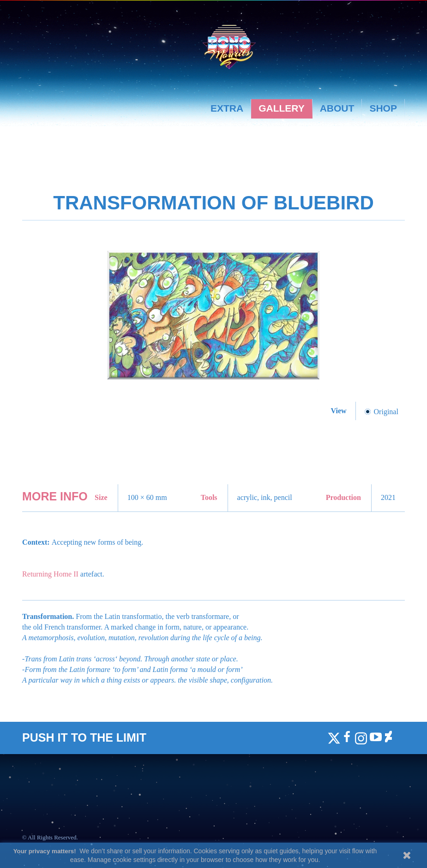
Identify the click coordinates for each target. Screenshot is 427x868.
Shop (383, 108)
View (340, 411)
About (337, 108)
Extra (227, 108)
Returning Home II (50, 574)
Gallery (282, 108)
